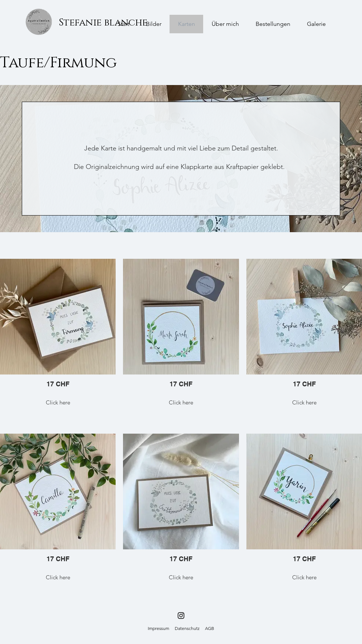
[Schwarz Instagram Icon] (181, 616)
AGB (210, 628)
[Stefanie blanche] (103, 23)
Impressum (158, 628)
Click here (58, 402)
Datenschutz (187, 628)
